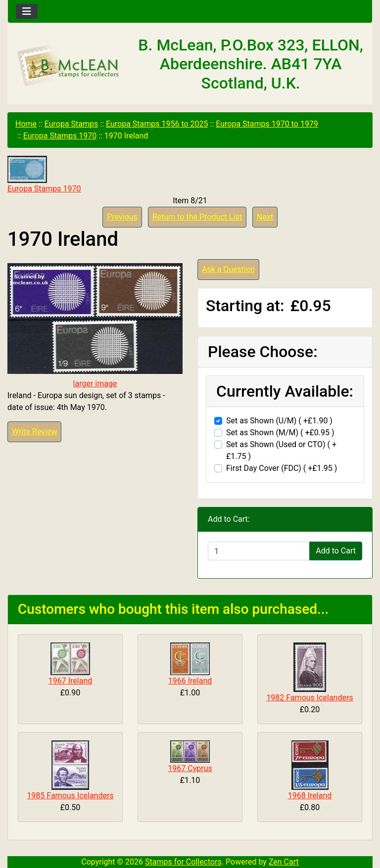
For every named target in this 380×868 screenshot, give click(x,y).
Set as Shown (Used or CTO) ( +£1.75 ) (281, 450)
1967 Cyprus (190, 768)
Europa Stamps (71, 124)
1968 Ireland (310, 796)
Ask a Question (228, 269)
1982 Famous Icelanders (309, 698)
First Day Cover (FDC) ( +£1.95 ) (282, 468)
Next (265, 217)
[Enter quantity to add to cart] (259, 551)
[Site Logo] (69, 66)
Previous (122, 217)
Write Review (34, 432)
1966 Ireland (190, 681)
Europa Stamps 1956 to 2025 (157, 124)
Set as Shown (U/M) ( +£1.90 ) (279, 421)
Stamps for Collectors (183, 862)
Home (26, 124)
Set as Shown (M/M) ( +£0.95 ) (280, 433)
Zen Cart (284, 862)
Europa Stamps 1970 (60, 136)
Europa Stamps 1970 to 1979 (267, 124)
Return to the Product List (197, 217)
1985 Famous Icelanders (70, 796)
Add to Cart (336, 551)
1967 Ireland (71, 681)
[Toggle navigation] (27, 11)
